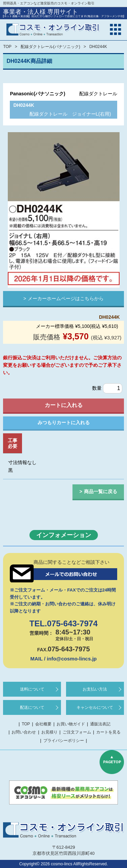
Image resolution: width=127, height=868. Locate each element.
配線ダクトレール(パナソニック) (50, 47)
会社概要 (43, 724)
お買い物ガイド (71, 724)
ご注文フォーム (77, 732)
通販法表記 (100, 724)
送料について (32, 689)
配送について (32, 707)
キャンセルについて (95, 707)
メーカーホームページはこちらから (66, 298)
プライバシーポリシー (64, 741)
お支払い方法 (95, 689)
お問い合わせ (24, 732)
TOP (7, 47)
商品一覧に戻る (101, 491)
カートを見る (108, 732)
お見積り (49, 732)
